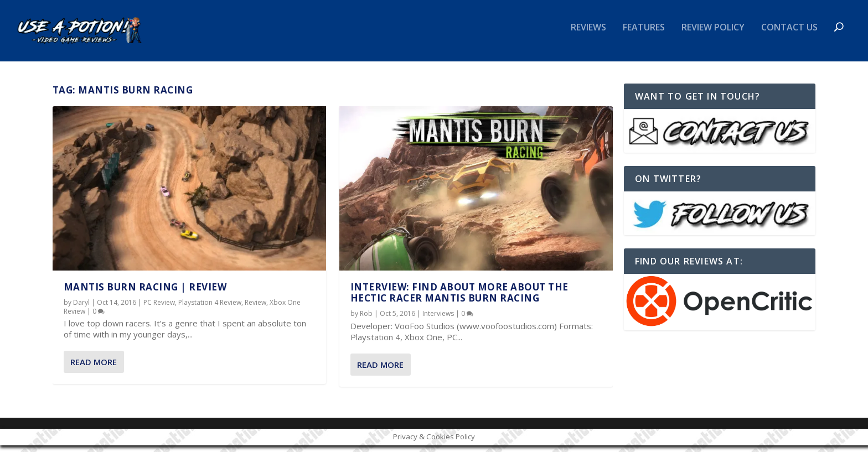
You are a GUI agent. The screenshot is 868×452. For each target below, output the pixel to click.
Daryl (81, 310)
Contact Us (789, 35)
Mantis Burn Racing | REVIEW (145, 293)
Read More (94, 369)
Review (255, 310)
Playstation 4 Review (210, 310)
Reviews (588, 35)
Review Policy (713, 35)
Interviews (438, 321)
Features (644, 35)
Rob (366, 321)
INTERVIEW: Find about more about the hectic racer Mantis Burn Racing (459, 299)
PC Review (159, 310)
